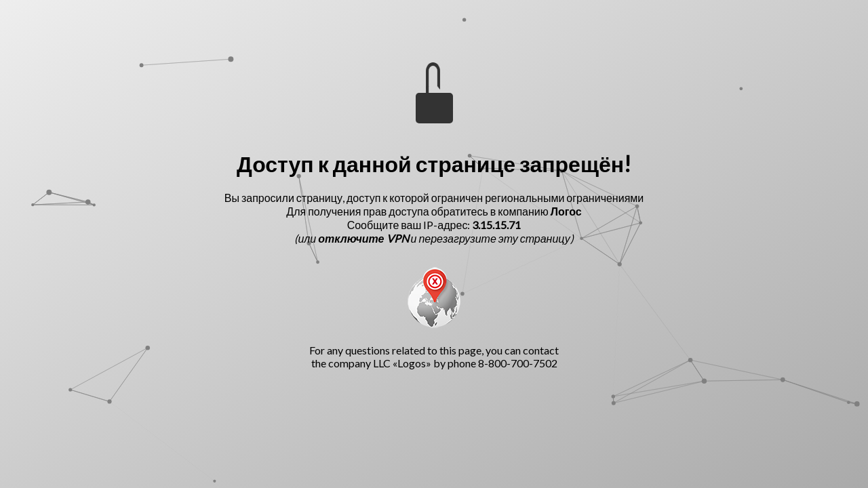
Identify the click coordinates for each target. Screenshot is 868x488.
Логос (566, 211)
